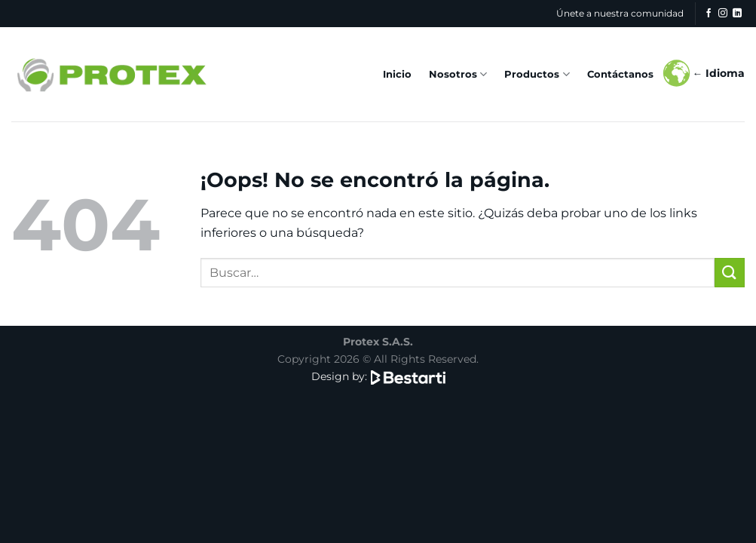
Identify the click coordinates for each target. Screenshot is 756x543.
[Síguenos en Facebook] (709, 14)
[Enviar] (730, 273)
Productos (537, 74)
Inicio (397, 74)
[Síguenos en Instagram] (723, 14)
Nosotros (458, 74)
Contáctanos (620, 74)
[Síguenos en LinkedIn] (737, 14)
